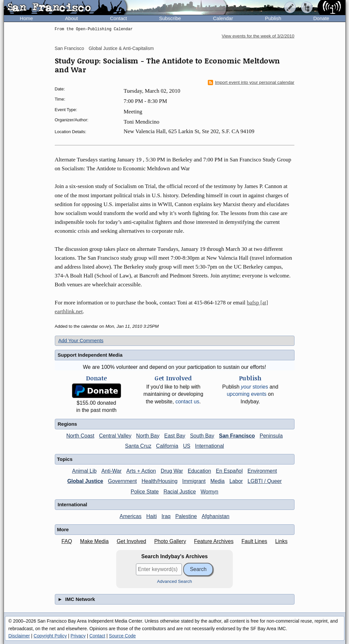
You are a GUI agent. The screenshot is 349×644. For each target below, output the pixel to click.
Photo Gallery (170, 541)
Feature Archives (214, 541)
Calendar (223, 18)
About (71, 18)
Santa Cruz (138, 446)
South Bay (202, 436)
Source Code (122, 636)
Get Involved (131, 541)
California (167, 446)
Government (122, 481)
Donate (321, 18)
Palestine (186, 516)
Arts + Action (141, 471)
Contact (119, 18)
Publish (273, 18)
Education (199, 471)
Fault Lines (254, 541)
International (209, 446)
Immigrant (194, 481)
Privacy (78, 636)
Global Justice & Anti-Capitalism (121, 48)
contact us (187, 402)
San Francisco (69, 48)
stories (255, 387)
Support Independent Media (90, 355)
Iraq (166, 516)
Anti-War (112, 471)
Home (26, 18)
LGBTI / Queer (265, 481)
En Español (229, 471)
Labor (236, 481)
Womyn (209, 492)
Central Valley (115, 436)
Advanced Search (174, 581)
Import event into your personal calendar (251, 83)
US (186, 446)
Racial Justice (180, 492)
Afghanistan (216, 516)
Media (218, 481)
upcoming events (247, 394)
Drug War (172, 471)
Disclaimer (19, 636)
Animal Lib (84, 471)
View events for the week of (258, 36)
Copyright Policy (50, 636)
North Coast (80, 436)
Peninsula (271, 436)
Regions (67, 424)
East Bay (175, 436)
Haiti (151, 516)
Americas (131, 516)
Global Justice (85, 481)
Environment (262, 471)
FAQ (67, 541)
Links (281, 541)
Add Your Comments (81, 340)
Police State (145, 492)
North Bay (148, 436)
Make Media (94, 541)
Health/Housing (159, 481)
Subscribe (170, 18)
